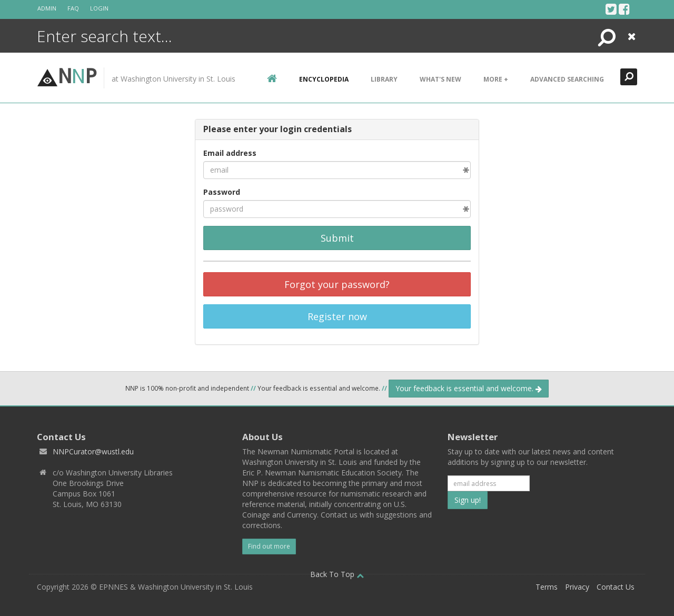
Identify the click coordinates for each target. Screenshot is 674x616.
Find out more (269, 546)
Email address (230, 153)
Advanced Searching (567, 79)
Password (222, 192)
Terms (547, 587)
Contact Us (616, 587)
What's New (440, 79)
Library (384, 79)
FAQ (73, 8)
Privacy (577, 587)
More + (496, 79)
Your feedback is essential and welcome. (469, 388)
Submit (337, 238)
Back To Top (337, 574)
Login (99, 8)
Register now (337, 316)
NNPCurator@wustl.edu (93, 451)
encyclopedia (324, 79)
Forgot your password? (337, 284)
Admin (47, 8)
